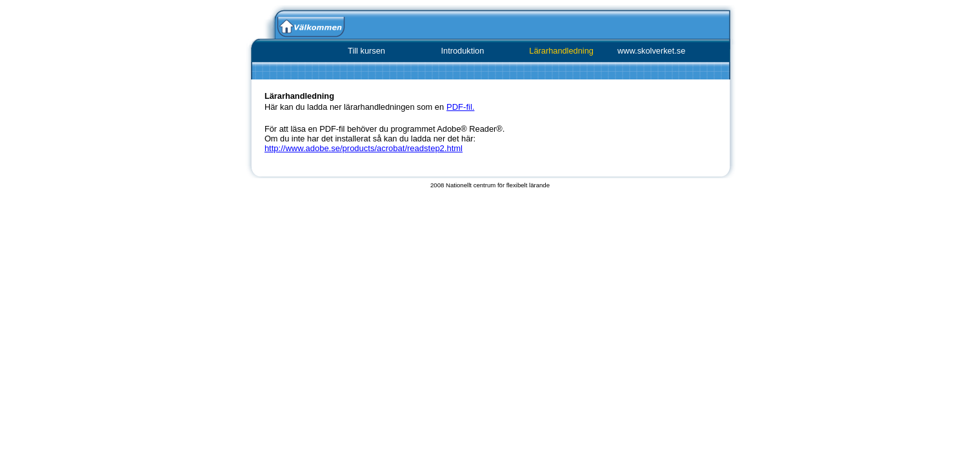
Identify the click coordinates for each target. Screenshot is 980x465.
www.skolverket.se (651, 51)
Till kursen (366, 51)
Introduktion (462, 51)
